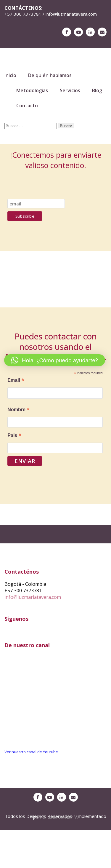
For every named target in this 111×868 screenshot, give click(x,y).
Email (16, 381)
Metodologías (32, 90)
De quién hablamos (50, 75)
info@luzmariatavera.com (33, 597)
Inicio (10, 75)
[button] (55, 360)
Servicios (70, 90)
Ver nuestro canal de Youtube (31, 752)
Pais (14, 436)
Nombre (18, 410)
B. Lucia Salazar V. (60, 817)
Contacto (27, 106)
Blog (97, 90)
